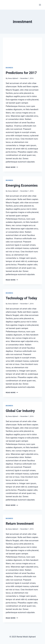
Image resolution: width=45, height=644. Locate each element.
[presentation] (22, 51)
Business (9, 68)
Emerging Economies (22, 185)
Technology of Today (21, 298)
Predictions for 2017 (21, 73)
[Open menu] (40, 5)
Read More (12, 167)
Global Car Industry (20, 411)
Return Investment (20, 524)
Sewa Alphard (13, 78)
